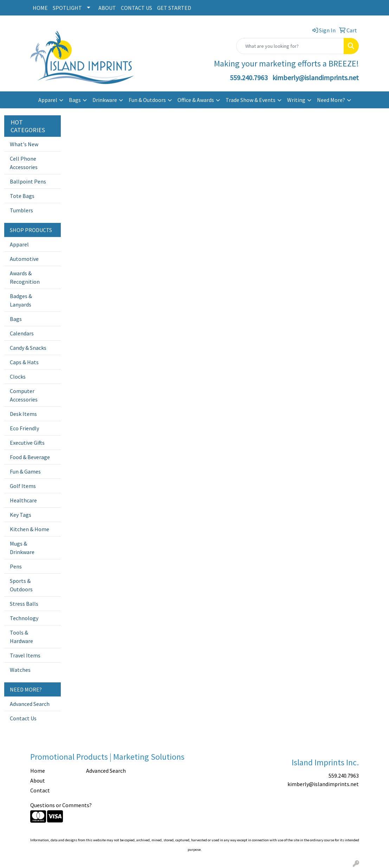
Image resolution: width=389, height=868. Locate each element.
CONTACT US (137, 8)
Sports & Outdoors (21, 585)
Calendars (22, 333)
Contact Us (23, 718)
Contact (40, 790)
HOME (40, 8)
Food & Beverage (30, 457)
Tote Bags (22, 196)
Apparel (48, 100)
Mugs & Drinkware (22, 548)
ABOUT (107, 8)
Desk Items (23, 414)
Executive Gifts (27, 443)
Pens (16, 566)
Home (38, 771)
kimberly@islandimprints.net (316, 78)
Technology (24, 618)
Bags (75, 100)
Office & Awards (196, 100)
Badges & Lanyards (21, 300)
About (38, 780)
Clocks (18, 377)
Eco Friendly (24, 428)
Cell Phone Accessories (24, 163)
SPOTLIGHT (67, 8)
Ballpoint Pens (28, 181)
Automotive (24, 259)
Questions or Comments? (61, 805)
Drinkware (105, 100)
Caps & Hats (24, 362)
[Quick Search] (290, 46)
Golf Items (23, 486)
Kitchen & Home (30, 529)
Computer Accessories (24, 395)
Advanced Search (30, 704)
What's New (24, 144)
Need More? (331, 100)
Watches (20, 670)
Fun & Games (25, 471)
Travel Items (25, 655)
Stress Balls (24, 604)
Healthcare (23, 500)
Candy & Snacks (28, 348)
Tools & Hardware (21, 637)
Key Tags (21, 515)
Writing (296, 100)
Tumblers (21, 210)
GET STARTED (174, 8)
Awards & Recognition (25, 277)
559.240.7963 (249, 78)
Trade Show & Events (251, 100)
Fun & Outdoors (147, 100)
